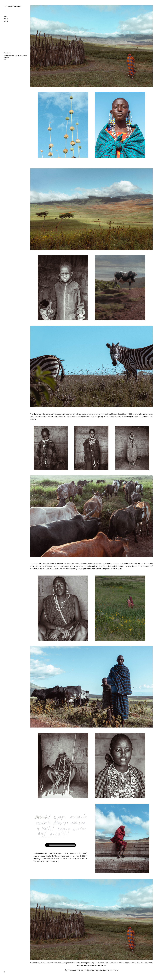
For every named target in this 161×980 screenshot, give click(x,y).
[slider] (62, 845)
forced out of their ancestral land (93, 965)
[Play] (46, 845)
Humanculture (112, 970)
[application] (60, 845)
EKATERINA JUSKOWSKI (12, 6)
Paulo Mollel (38, 853)
